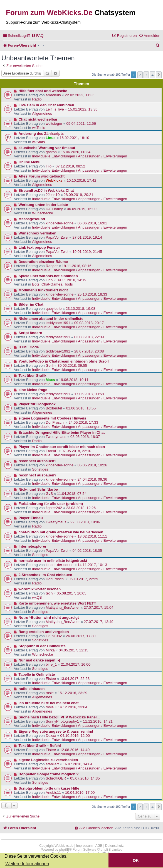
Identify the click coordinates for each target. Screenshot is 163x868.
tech (49, 593)
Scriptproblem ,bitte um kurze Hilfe (49, 788)
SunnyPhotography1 (62, 721)
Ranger (52, 266)
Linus (50, 138)
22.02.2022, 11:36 (80, 95)
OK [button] (136, 860)
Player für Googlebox (37, 404)
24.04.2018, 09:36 (92, 479)
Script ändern (30, 333)
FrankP (52, 451)
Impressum (84, 846)
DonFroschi (55, 422)
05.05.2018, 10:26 (92, 465)
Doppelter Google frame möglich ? (49, 774)
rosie (50, 693)
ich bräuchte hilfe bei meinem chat (49, 703)
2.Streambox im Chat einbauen (45, 575)
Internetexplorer (33, 546)
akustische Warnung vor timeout (47, 148)
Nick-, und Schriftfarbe (38, 489)
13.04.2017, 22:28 (75, 679)
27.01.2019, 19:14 (87, 237)
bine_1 (51, 664)
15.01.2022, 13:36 (83, 109)
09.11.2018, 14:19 (71, 280)
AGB (99, 846)
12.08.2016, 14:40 (75, 750)
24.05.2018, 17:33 (83, 422)
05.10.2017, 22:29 (83, 579)
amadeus (53, 95)
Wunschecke (42, 213)
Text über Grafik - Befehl (40, 746)
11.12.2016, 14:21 (98, 721)
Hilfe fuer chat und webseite (43, 91)
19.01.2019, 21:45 (87, 252)
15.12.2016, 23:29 (73, 693)
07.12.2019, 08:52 (70, 166)
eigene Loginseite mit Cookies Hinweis (52, 418)
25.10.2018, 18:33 (92, 294)
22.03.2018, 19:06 (85, 522)
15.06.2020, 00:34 (76, 152)
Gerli (50, 365)
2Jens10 (53, 195)
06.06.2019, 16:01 (92, 223)
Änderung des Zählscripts (41, 134)
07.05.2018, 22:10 (76, 451)
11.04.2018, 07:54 (72, 494)
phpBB (64, 850)
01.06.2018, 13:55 (81, 408)
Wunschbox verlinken (38, 233)
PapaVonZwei (57, 237)
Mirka (50, 650)
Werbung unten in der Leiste (43, 205)
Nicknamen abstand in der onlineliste (51, 319)
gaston (51, 152)
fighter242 (54, 508)
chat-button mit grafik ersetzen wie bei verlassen (61, 532)
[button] (159, 75)
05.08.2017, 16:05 (71, 593)
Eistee (51, 679)
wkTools (39, 128)
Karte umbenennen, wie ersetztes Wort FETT (57, 603)
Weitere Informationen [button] (27, 864)
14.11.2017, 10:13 (92, 565)
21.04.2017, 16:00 (76, 664)
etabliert (52, 764)
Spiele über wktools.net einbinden (48, 276)
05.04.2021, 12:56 (81, 124)
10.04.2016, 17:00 (80, 793)
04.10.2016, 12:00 (75, 736)
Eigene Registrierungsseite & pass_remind (56, 731)
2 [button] (140, 75)
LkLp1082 (54, 636)
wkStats (38, 142)
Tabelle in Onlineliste (37, 674)
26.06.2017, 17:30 (81, 636)
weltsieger (54, 124)
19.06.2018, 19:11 (74, 380)
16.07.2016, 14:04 (78, 764)
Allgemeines (42, 113)
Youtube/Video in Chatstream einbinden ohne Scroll (64, 361)
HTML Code (29, 347)
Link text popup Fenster (39, 247)
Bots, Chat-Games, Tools (52, 284)
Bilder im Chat (31, 304)
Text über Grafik (33, 376)
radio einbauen (32, 689)
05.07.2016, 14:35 (85, 778)
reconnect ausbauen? (38, 461)
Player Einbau (31, 518)
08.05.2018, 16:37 (85, 437)
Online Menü (30, 162)
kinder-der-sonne (60, 223)
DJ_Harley (54, 209)
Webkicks (54, 180)
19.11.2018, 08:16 (76, 266)
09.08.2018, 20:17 (89, 323)
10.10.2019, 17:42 (81, 180)
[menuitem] (37, 36)
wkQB (37, 597)
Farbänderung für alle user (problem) (51, 504)
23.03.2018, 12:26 (81, 508)
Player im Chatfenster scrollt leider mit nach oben (62, 447)
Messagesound (32, 219)
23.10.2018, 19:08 (80, 309)
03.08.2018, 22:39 (89, 337)
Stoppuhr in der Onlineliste (42, 646)
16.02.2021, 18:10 (74, 138)
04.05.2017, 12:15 (73, 650)
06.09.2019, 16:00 (82, 209)
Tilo (49, 166)
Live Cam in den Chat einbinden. (47, 105)
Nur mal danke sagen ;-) (39, 660)
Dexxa (51, 736)
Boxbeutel (54, 408)
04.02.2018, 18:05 (87, 551)
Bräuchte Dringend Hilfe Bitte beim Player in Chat (62, 432)
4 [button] (153, 75)
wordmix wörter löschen (40, 589)
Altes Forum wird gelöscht (42, 176)
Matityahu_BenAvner (63, 607)
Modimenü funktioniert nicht (43, 290)
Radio (37, 99)
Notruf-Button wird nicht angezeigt (49, 618)
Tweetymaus (56, 437)
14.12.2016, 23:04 (73, 707)
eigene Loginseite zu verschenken (48, 760)
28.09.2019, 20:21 (78, 195)
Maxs (50, 380)
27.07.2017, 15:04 (98, 607)
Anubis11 (53, 793)
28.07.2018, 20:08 (89, 351)
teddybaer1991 (58, 323)
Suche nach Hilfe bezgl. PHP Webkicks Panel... (59, 717)
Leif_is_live (55, 109)
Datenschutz (114, 846)
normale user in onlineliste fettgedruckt (53, 561)
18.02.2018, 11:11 (92, 536)
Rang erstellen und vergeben (44, 632)
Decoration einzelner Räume (43, 262)
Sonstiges (40, 469)
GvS (49, 494)
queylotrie (54, 309)
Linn (49, 280)
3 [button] (146, 75)
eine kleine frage (33, 390)
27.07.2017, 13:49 (98, 622)
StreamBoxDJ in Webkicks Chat (46, 190)
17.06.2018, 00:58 (89, 394)
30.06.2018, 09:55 (72, 365)
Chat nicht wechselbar (38, 119)
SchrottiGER (56, 778)
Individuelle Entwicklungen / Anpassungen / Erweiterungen (80, 156)
